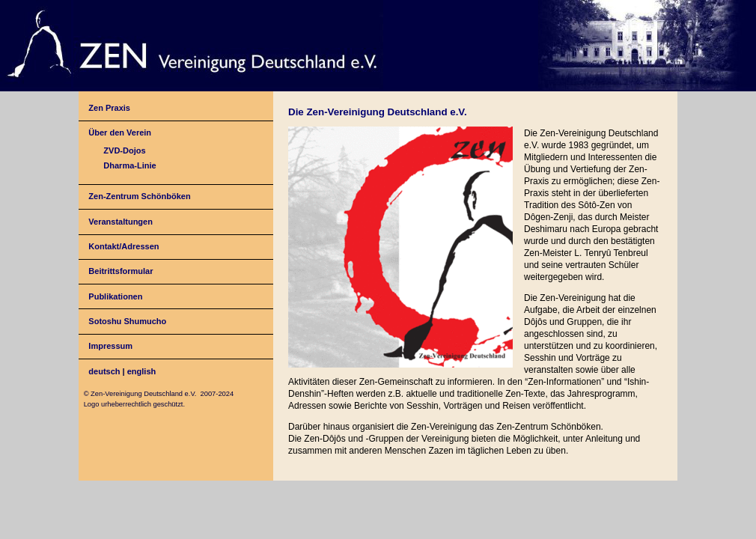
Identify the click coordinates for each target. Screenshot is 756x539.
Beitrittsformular (121, 271)
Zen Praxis (109, 108)
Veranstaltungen (121, 222)
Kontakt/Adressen (124, 246)
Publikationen (115, 296)
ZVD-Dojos (124, 150)
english (142, 371)
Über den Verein (120, 133)
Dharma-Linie (129, 165)
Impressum (110, 346)
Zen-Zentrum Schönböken (139, 196)
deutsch (104, 371)
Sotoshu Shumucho (127, 321)
